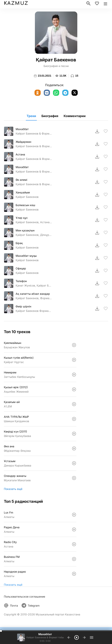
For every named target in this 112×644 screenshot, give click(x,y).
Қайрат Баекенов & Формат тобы (34, 146)
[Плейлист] (92, 637)
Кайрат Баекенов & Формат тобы (34, 133)
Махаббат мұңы (26, 256)
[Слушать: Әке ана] (74, 448)
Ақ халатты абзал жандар (33, 294)
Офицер (21, 268)
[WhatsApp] (56, 93)
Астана (20, 154)
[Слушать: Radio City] (74, 544)
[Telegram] (65, 93)
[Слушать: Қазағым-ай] (74, 404)
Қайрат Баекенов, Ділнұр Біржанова (34, 235)
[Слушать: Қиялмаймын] (74, 345)
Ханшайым (23, 192)
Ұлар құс (22, 218)
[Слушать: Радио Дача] (74, 529)
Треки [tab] (31, 116)
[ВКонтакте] (47, 93)
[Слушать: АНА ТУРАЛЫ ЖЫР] (74, 419)
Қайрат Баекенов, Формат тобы (34, 298)
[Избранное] (97, 3)
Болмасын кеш (25, 205)
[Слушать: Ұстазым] (74, 463)
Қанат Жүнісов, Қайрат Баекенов (34, 285)
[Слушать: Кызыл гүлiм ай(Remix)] (74, 360)
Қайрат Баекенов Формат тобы (34, 311)
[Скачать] (97, 131)
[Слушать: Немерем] (74, 375)
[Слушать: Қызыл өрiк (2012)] (74, 389)
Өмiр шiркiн (23, 306)
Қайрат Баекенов (27, 197)
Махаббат (22, 129)
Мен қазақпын (25, 230)
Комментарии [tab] (75, 116)
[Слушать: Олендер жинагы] (74, 478)
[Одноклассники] (38, 93)
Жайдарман (23, 142)
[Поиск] (88, 3)
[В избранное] (106, 131)
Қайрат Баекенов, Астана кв (34, 222)
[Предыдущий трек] (69, 637)
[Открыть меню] (105, 3)
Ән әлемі (21, 180)
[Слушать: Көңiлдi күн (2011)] (74, 434)
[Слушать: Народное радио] (74, 574)
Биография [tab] (50, 116)
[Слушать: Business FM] (74, 559)
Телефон (21, 281)
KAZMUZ (16, 3)
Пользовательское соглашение (24, 597)
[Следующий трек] (84, 637)
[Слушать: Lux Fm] (74, 515)
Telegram (34, 606)
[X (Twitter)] (75, 93)
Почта (14, 606)
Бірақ (19, 243)
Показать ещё (13, 489)
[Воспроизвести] (77, 637)
